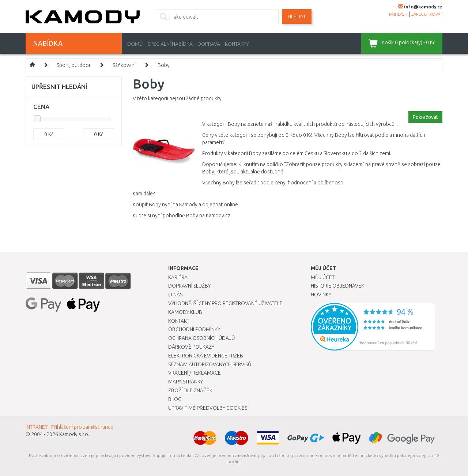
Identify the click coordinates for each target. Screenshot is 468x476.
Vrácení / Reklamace (195, 373)
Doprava (209, 44)
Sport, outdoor (74, 65)
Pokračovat (425, 117)
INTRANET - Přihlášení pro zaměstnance (69, 427)
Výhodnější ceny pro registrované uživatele (225, 303)
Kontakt (179, 321)
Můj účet (323, 277)
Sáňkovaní (124, 65)
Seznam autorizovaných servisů (210, 364)
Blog (175, 399)
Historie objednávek (337, 286)
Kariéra (178, 277)
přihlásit (399, 14)
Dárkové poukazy (191, 347)
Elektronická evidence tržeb (206, 356)
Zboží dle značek (190, 390)
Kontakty (237, 44)
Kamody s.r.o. (74, 434)
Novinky (321, 295)
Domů (135, 44)
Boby (164, 65)
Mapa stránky (186, 382)
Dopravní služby (189, 286)
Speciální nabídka (170, 44)
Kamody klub (185, 312)
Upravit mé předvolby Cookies (208, 408)
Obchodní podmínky (194, 329)
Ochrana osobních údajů (202, 338)
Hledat (297, 16)
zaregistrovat (427, 14)
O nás (175, 295)
